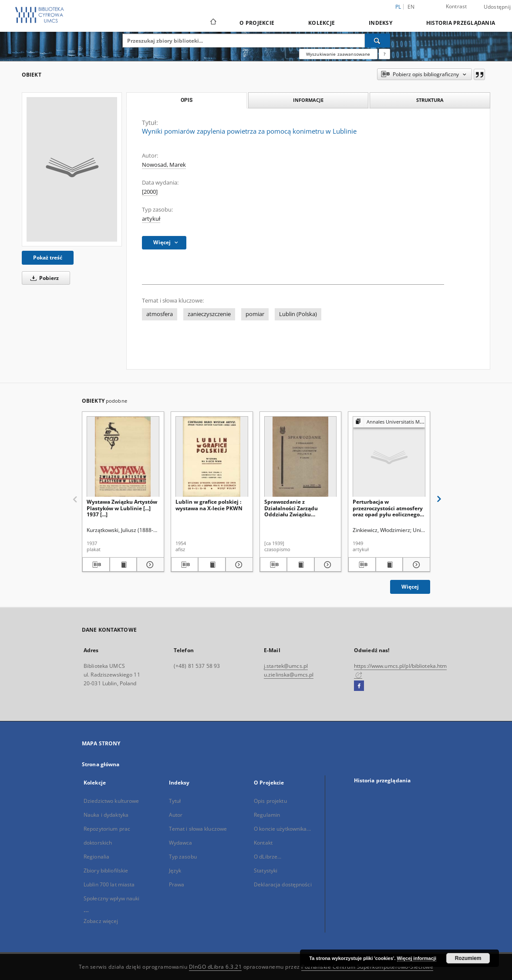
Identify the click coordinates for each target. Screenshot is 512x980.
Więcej (410, 587)
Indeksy (381, 23)
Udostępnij (497, 7)
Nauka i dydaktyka (106, 815)
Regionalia (96, 857)
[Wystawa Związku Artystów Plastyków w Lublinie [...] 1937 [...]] (123, 457)
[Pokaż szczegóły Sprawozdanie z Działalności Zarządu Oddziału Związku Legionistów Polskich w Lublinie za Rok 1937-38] (327, 565)
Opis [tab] (187, 100)
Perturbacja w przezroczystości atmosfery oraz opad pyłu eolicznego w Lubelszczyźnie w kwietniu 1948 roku (388, 508)
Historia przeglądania (461, 23)
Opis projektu (270, 801)
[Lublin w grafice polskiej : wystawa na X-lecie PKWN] (212, 457)
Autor (176, 815)
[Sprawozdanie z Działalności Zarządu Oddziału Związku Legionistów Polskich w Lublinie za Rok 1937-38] (301, 457)
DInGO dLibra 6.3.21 (216, 967)
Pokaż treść (48, 258)
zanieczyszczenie (209, 314)
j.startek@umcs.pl (286, 666)
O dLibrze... (268, 857)
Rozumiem (468, 958)
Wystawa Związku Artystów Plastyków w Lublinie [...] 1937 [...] (122, 508)
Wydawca (181, 843)
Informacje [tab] (308, 100)
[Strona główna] (213, 23)
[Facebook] (359, 686)
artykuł (151, 219)
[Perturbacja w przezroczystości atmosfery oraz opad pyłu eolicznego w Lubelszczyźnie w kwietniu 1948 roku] (389, 457)
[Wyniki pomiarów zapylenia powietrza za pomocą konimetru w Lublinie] (72, 169)
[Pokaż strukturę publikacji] (389, 422)
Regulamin (267, 815)
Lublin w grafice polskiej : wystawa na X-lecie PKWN (209, 505)
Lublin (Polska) (298, 314)
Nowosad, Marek (164, 165)
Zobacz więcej (101, 921)
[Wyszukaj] (377, 40)
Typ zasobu (183, 857)
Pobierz (43, 278)
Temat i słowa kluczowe (198, 829)
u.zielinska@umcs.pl (289, 675)
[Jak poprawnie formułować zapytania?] (384, 54)
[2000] (150, 192)
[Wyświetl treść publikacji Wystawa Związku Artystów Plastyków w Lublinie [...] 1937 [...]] (123, 565)
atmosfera (160, 314)
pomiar (255, 314)
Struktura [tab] (430, 100)
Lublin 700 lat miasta (109, 884)
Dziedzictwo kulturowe (111, 801)
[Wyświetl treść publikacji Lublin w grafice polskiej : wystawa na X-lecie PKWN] (212, 565)
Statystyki (266, 871)
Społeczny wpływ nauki (112, 898)
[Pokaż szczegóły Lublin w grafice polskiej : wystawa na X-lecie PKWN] (238, 565)
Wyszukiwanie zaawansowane (338, 54)
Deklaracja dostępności (283, 884)
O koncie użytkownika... (282, 829)
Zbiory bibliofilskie (106, 871)
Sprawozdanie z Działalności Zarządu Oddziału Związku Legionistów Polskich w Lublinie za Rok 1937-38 (295, 508)
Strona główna (101, 764)
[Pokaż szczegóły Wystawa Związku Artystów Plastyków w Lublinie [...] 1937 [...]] (149, 565)
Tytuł (175, 801)
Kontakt (263, 843)
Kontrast (456, 6)
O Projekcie (257, 23)
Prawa (177, 884)
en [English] (411, 7)
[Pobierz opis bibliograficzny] (96, 565)
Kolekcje (322, 23)
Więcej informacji (417, 958)
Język (175, 871)
